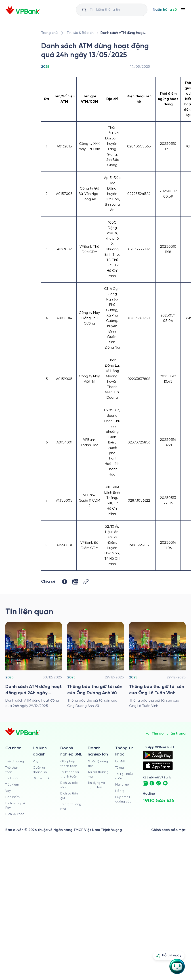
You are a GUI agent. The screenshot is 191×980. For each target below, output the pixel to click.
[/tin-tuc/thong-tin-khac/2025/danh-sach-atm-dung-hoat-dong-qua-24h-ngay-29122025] (34, 665)
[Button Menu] (183, 10)
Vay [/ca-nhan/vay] (8, 791)
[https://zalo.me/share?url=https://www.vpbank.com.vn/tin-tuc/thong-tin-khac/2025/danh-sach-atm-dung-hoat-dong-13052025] (75, 582)
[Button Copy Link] (86, 582)
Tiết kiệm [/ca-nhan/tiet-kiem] (12, 785)
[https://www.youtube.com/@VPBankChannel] (165, 783)
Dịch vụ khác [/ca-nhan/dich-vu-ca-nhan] (15, 814)
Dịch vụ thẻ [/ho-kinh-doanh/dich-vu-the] (41, 779)
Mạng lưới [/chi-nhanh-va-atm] (122, 785)
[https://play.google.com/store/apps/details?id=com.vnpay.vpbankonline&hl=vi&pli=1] (158, 755)
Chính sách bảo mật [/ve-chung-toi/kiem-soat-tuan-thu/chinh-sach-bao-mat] (168, 830)
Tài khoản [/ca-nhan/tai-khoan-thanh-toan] (12, 779)
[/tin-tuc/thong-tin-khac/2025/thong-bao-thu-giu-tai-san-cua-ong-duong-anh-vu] (95, 665)
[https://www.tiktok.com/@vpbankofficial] (159, 783)
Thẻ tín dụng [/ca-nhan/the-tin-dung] (15, 762)
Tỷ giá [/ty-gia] (120, 768)
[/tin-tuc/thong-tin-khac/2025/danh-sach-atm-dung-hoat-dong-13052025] (124, 33)
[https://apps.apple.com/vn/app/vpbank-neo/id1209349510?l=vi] (158, 766)
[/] (23, 10)
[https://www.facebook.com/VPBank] (152, 783)
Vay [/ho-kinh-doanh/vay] (36, 762)
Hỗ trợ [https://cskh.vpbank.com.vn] (120, 791)
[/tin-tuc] (80, 33)
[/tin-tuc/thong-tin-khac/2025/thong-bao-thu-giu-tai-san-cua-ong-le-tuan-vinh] (157, 665)
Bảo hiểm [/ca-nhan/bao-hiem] (13, 797)
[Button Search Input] (84, 10)
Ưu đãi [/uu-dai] (120, 762)
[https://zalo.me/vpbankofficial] (145, 783)
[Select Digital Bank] (165, 10)
